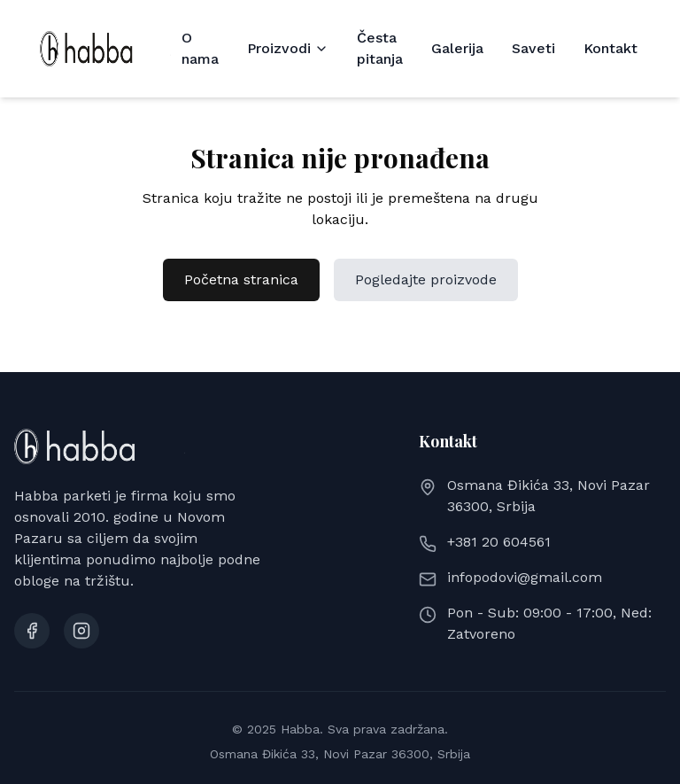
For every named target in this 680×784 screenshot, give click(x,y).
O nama (200, 48)
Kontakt (610, 48)
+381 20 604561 (499, 542)
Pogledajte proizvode (426, 279)
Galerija (457, 48)
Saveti (533, 48)
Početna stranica (241, 279)
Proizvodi (288, 48)
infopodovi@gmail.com (525, 577)
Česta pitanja (380, 48)
